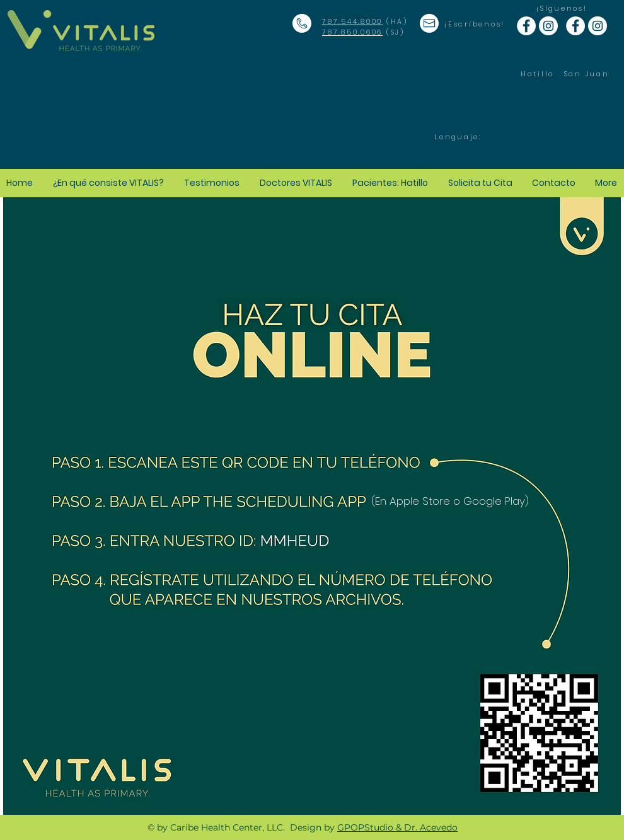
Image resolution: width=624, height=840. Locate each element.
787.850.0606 (352, 32)
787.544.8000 (352, 21)
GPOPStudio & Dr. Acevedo (397, 827)
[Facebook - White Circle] (526, 26)
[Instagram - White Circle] (548, 26)
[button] (391, 183)
